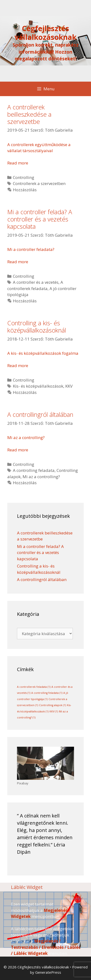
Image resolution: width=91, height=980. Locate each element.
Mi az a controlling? (41, 477)
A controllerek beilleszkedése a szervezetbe (29, 114)
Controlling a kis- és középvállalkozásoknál (37, 327)
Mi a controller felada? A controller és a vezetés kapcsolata (40, 219)
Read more (18, 163)
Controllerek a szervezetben (39, 183)
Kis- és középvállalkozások (38, 386)
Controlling (24, 177)
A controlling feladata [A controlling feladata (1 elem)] (47, 693)
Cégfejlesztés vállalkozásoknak (45, 33)
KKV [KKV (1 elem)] (54, 711)
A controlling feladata (34, 470)
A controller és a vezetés (36, 282)
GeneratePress (48, 972)
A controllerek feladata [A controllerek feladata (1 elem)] (34, 687)
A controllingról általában (40, 414)
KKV (69, 386)
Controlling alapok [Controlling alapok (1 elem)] (53, 705)
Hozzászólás (25, 190)
